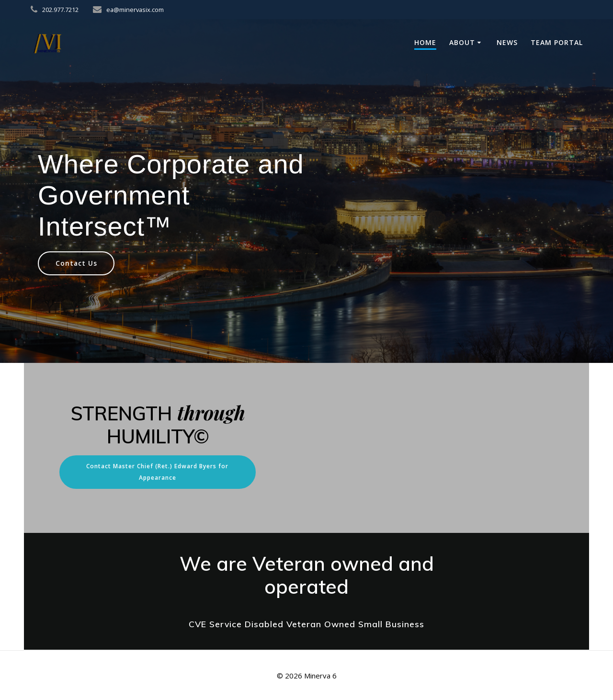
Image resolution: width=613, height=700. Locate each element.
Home (425, 42)
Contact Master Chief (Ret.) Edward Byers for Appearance (157, 472)
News (507, 42)
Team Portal (557, 42)
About (462, 42)
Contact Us (76, 263)
